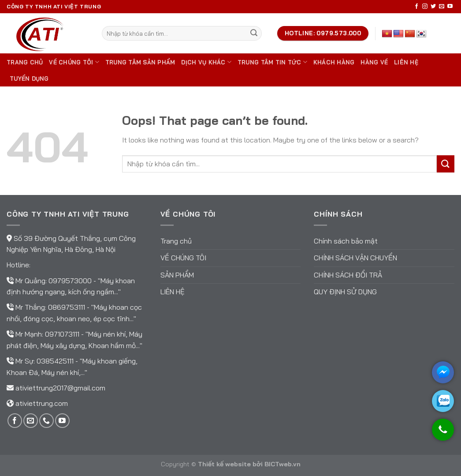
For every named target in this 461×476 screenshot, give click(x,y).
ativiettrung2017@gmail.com (60, 388)
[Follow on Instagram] (425, 7)
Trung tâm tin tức (272, 62)
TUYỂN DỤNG (29, 79)
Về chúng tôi (74, 62)
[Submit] (254, 34)
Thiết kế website (224, 464)
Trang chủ (25, 62)
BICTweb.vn (283, 464)
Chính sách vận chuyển (355, 258)
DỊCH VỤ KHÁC (206, 62)
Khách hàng (334, 62)
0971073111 (63, 334)
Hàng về (374, 62)
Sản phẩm (177, 275)
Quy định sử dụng (345, 292)
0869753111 (67, 307)
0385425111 (56, 361)
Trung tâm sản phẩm (140, 62)
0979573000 (71, 281)
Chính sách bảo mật (346, 241)
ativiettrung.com (42, 403)
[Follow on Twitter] (433, 7)
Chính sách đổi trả (348, 275)
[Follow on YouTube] (450, 7)
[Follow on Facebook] (416, 7)
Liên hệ (406, 62)
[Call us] (46, 421)
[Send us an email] (442, 7)
